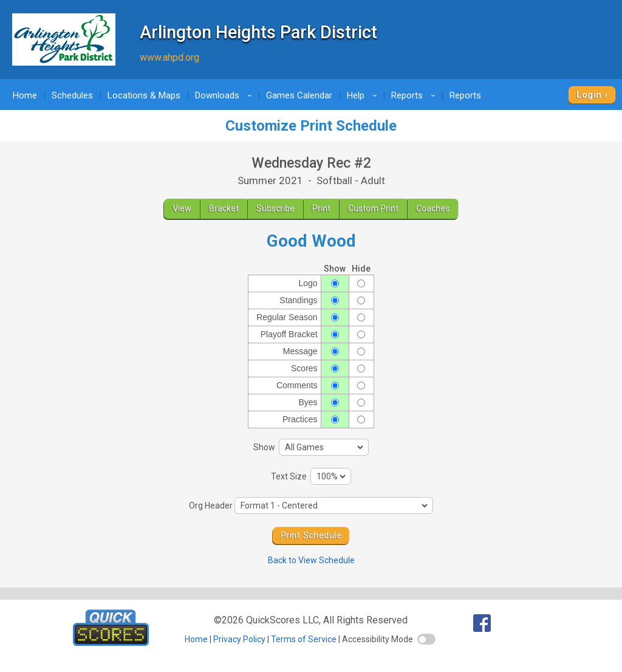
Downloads (225, 95)
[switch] (426, 639)
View (182, 208)
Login (589, 95)
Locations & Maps (144, 95)
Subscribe (275, 208)
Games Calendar (299, 95)
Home (25, 95)
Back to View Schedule (311, 560)
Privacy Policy (239, 639)
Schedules (72, 95)
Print (321, 208)
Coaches (433, 208)
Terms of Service (304, 639)
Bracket (224, 208)
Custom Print (373, 208)
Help (364, 95)
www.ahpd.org (169, 57)
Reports (415, 95)
